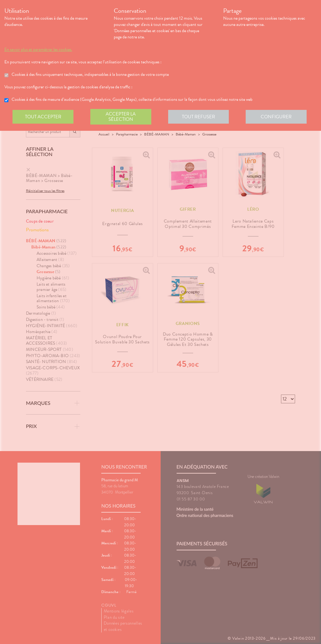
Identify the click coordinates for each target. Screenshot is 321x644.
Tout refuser (200, 117)
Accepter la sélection (121, 117)
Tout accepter (43, 117)
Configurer (278, 117)
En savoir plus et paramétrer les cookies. (38, 50)
